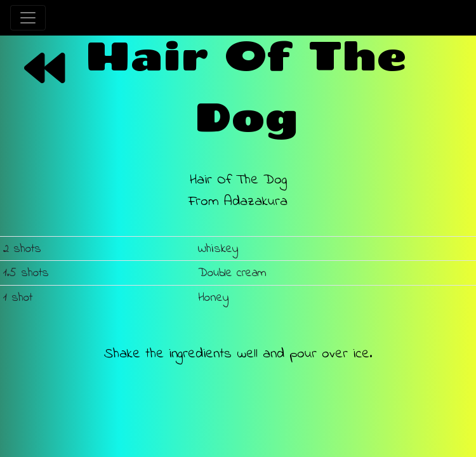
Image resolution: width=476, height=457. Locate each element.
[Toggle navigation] (28, 18)
